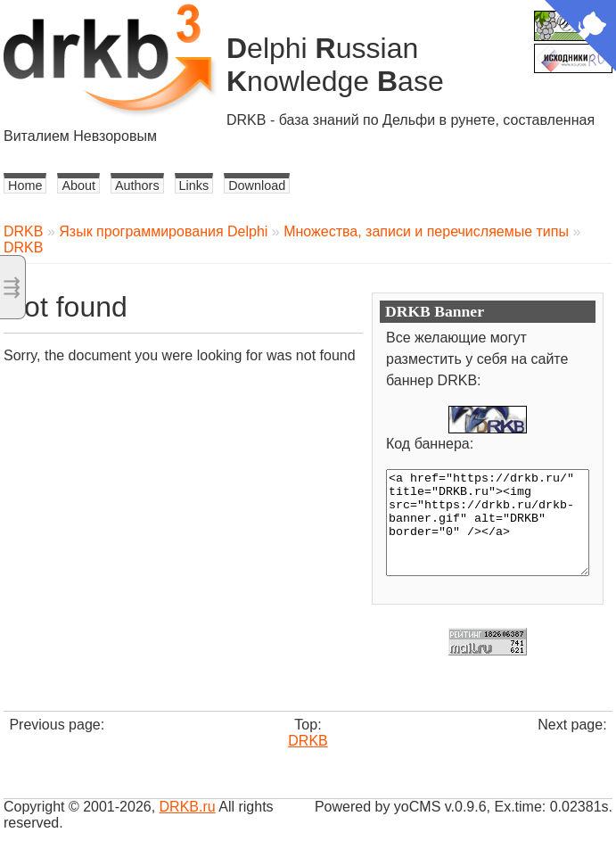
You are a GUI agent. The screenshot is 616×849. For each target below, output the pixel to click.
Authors (137, 185)
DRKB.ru (188, 807)
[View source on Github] (580, 37)
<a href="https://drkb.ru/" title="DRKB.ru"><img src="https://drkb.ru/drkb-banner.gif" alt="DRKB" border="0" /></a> (488, 523)
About (78, 185)
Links (194, 185)
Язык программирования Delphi (163, 231)
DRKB (23, 231)
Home (25, 185)
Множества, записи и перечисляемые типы (426, 231)
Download (257, 185)
